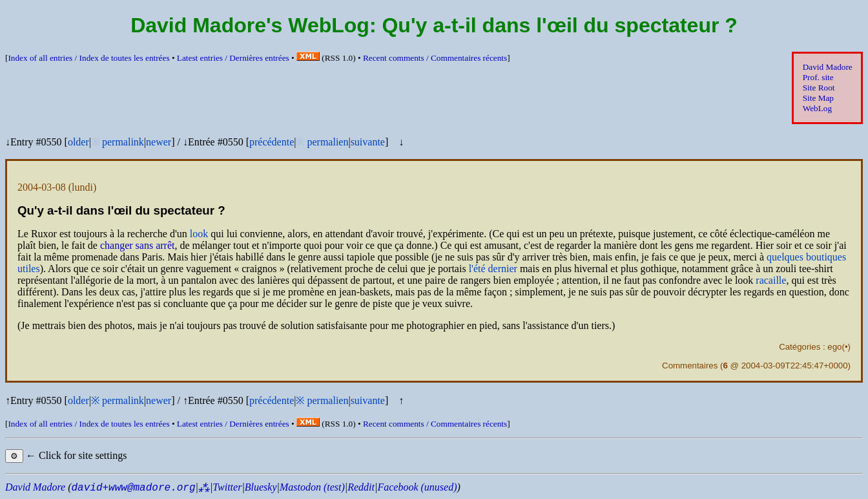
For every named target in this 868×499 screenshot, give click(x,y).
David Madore (828, 67)
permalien (327, 142)
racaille (771, 280)
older (78, 142)
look (199, 234)
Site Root (819, 88)
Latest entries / (233, 58)
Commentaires (690, 366)
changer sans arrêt (138, 245)
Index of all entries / (88, 58)
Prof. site (818, 77)
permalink (123, 142)
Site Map (818, 98)
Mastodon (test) (312, 487)
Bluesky (261, 487)
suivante (368, 142)
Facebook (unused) (417, 487)
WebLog (817, 108)
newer (159, 142)
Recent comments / (435, 58)
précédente (272, 142)
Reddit (361, 487)
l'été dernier (493, 269)
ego (834, 347)
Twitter (227, 487)
